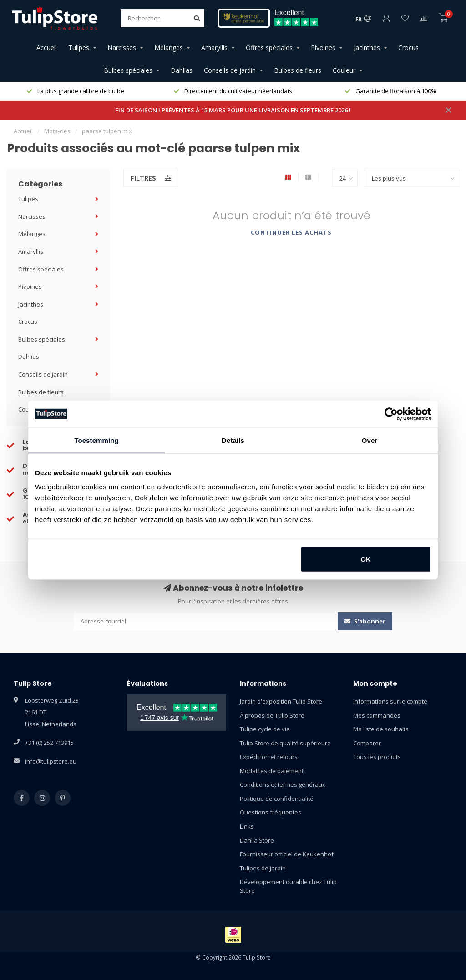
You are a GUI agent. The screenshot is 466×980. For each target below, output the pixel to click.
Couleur (344, 70)
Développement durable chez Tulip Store (288, 886)
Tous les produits (377, 757)
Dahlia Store (257, 840)
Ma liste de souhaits (381, 729)
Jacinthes (367, 48)
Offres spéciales (269, 48)
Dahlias (182, 70)
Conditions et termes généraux (283, 784)
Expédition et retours (269, 757)
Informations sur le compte (390, 701)
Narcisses (122, 48)
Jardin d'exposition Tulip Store (281, 701)
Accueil (47, 48)
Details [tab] (233, 440)
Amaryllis (214, 48)
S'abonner (365, 621)
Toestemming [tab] (96, 440)
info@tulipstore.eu (51, 761)
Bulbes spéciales (128, 70)
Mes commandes (377, 715)
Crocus (408, 48)
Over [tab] (370, 440)
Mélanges (169, 48)
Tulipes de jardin (263, 868)
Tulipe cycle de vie (265, 729)
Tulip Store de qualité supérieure (285, 743)
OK (366, 559)
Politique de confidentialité (277, 799)
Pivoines (323, 48)
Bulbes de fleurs (298, 70)
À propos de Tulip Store (272, 715)
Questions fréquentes (271, 812)
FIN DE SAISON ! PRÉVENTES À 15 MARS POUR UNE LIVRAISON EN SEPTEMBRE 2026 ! (233, 110)
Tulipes (79, 48)
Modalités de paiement (272, 771)
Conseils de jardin (230, 70)
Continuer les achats (291, 232)
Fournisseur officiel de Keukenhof (287, 854)
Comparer (367, 743)
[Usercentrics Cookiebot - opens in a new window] (391, 414)
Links (247, 826)
